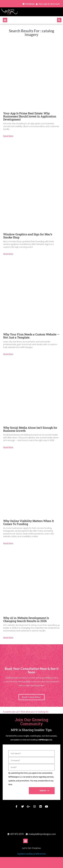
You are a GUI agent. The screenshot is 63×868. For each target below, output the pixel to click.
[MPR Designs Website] (16, 12)
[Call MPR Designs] (15, 834)
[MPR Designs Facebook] (17, 807)
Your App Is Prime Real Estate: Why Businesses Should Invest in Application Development (30, 116)
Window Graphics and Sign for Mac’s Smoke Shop (28, 236)
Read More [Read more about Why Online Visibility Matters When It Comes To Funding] (8, 543)
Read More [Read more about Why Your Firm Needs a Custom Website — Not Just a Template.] (8, 354)
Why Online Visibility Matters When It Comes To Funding (28, 522)
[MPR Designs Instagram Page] (35, 807)
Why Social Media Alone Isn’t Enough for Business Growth (30, 429)
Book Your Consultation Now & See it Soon (32, 670)
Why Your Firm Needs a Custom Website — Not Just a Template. (31, 336)
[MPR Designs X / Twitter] (23, 807)
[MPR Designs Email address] (41, 834)
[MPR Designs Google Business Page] (29, 807)
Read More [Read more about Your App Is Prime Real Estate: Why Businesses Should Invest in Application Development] (8, 136)
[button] (5, 20)
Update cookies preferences (31, 854)
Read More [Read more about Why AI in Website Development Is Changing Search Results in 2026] (8, 637)
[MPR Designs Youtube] (47, 807)
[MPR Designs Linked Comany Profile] (41, 807)
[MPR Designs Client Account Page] (41, 4)
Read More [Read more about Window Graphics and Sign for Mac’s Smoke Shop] (8, 254)
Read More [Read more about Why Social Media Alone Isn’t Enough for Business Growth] (8, 447)
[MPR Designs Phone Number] (28, 4)
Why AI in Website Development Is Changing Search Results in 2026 (26, 619)
